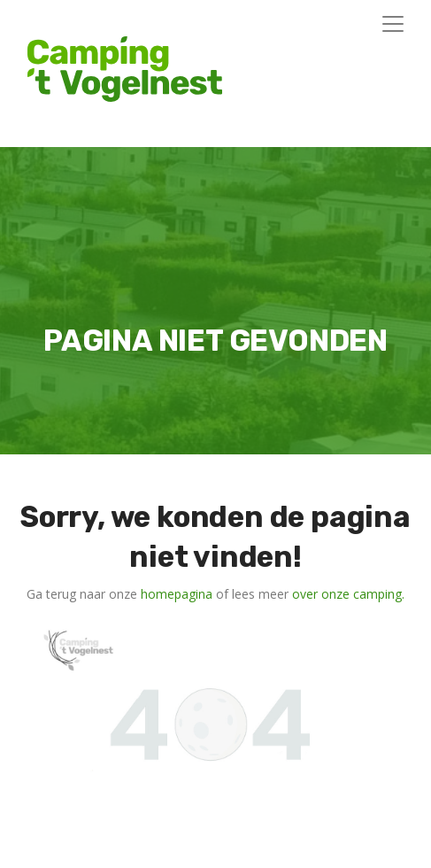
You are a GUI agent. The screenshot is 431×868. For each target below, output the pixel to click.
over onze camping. (348, 594)
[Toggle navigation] (393, 24)
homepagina (177, 594)
